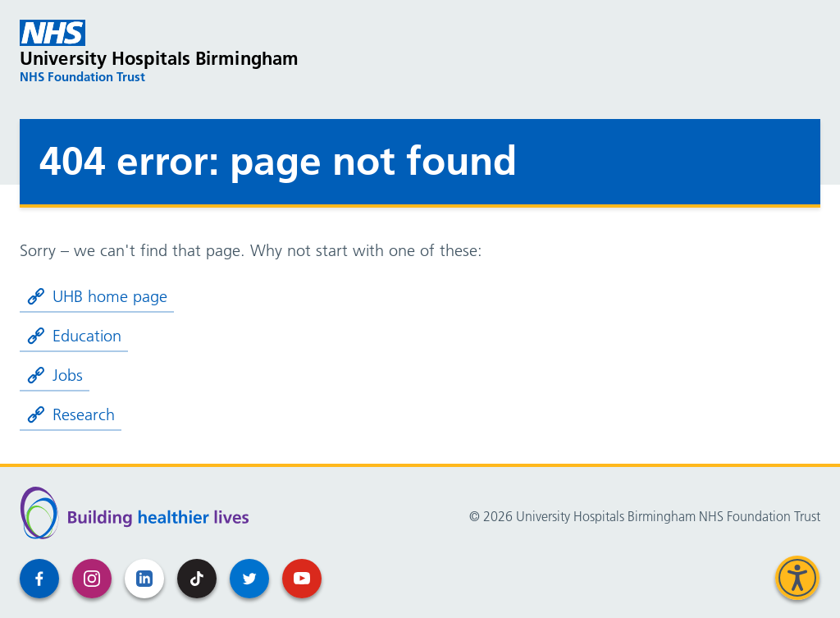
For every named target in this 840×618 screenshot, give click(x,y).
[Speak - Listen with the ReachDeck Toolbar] (797, 578)
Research (71, 414)
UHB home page (97, 296)
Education (74, 336)
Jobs (55, 375)
